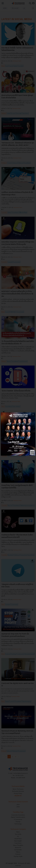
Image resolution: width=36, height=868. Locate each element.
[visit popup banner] (18, 434)
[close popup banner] (33, 415)
